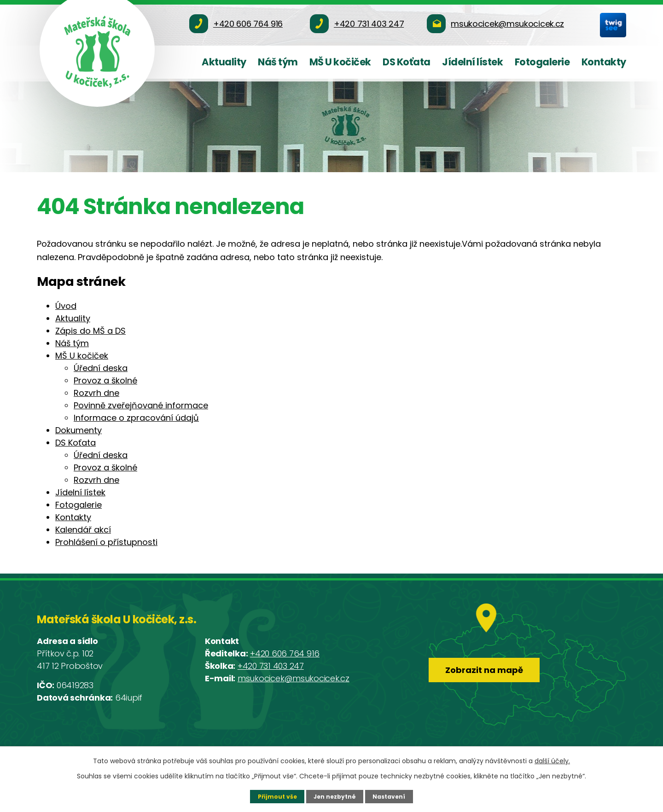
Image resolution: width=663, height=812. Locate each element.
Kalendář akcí (83, 530)
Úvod (66, 306)
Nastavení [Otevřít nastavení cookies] (390, 796)
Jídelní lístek (472, 62)
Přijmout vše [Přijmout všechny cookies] (276, 796)
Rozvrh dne (96, 393)
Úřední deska (101, 368)
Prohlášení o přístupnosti (106, 542)
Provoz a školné (105, 380)
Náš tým (278, 62)
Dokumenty (79, 430)
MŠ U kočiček (340, 62)
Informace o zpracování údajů (136, 418)
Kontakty (604, 62)
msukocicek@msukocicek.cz (294, 678)
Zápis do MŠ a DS (90, 331)
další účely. (552, 761)
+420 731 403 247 (271, 666)
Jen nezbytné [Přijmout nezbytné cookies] (335, 796)
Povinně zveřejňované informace (141, 405)
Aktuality (224, 62)
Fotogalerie (542, 62)
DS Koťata (407, 62)
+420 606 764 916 (285, 653)
